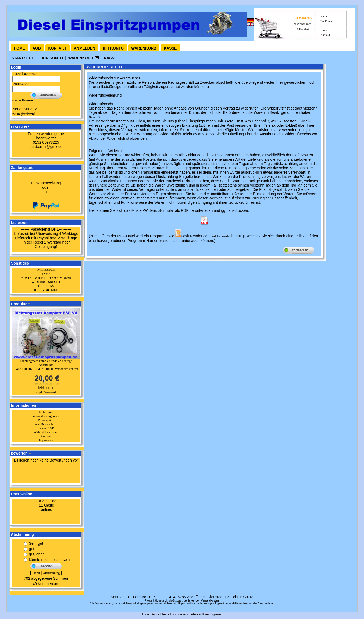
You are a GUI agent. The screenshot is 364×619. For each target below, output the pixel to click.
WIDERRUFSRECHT (46, 282)
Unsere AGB (46, 428)
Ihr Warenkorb (303, 18)
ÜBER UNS (46, 286)
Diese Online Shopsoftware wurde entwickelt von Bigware (182, 614)
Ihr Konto (326, 21)
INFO (46, 274)
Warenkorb (144, 48)
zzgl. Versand (46, 392)
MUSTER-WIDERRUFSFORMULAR (46, 278)
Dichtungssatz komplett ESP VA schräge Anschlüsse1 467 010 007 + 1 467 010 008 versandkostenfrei (46, 365)
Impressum (46, 440)
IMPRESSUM (46, 270)
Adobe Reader (221, 236)
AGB (37, 48)
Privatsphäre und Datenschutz (46, 422)
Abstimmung (51, 573)
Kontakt (325, 35)
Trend (36, 573)
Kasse (324, 30)
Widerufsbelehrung (46, 432)
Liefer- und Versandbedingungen (46, 414)
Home (324, 17)
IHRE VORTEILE (46, 290)
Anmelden (85, 48)
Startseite (24, 58)
